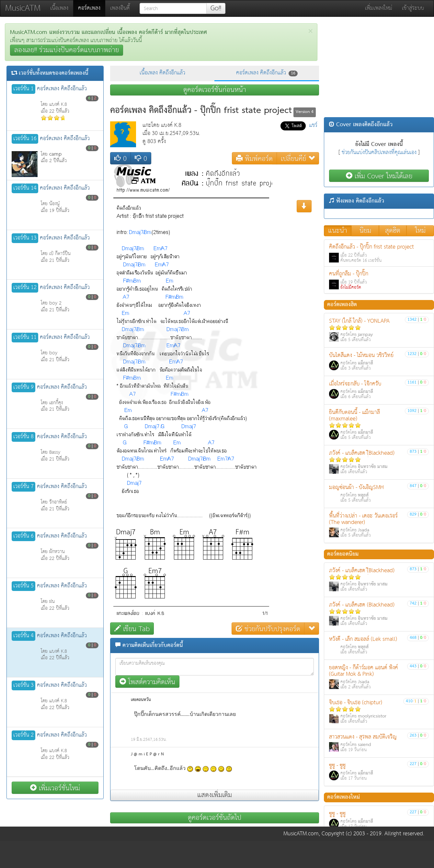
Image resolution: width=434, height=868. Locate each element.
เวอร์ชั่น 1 (23, 89)
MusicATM (23, 8)
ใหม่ (420, 231)
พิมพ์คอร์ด (254, 158)
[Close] (310, 31)
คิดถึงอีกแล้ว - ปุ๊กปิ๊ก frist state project (379, 253)
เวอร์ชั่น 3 (23, 685)
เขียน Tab (132, 629)
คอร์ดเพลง (92, 8)
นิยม (365, 231)
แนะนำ (338, 231)
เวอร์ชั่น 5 (23, 586)
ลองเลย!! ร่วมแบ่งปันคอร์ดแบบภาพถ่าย (67, 50)
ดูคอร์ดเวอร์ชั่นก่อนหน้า (215, 90)
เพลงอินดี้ (120, 8)
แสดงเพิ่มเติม (215, 795)
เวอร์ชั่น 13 (25, 238)
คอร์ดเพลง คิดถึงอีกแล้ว (267, 73)
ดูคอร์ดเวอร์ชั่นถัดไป (215, 818)
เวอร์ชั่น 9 (23, 387)
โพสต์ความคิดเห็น (147, 682)
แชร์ (313, 125)
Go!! (216, 8)
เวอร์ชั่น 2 (23, 735)
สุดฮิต (393, 231)
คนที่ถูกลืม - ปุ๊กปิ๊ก (379, 280)
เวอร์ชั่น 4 (23, 636)
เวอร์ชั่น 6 (23, 536)
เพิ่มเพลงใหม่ (379, 8)
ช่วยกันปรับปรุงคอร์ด (268, 629)
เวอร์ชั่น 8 (23, 437)
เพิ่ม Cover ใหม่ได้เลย (379, 176)
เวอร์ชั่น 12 (25, 288)
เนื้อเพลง (59, 8)
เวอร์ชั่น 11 (25, 338)
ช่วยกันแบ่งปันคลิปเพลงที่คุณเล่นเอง (379, 153)
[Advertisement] (379, 69)
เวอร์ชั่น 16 (25, 139)
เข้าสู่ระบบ (413, 8)
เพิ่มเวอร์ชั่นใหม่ (55, 788)
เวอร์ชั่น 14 (25, 188)
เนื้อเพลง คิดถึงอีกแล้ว (162, 73)
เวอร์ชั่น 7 (23, 487)
